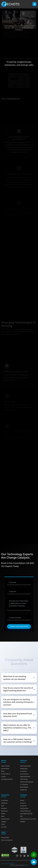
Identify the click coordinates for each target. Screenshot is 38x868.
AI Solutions (24, 771)
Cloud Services (24, 774)
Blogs (3, 771)
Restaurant (4, 811)
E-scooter (4, 827)
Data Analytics (24, 787)
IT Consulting (24, 785)
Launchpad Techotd (7, 779)
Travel (3, 824)
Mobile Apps (24, 769)
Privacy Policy (5, 837)
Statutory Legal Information (8, 864)
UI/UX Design (24, 779)
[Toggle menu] (35, 4)
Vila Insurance (24, 808)
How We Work (5, 769)
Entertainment (5, 819)
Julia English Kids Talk (26, 814)
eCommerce (5, 800)
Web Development (26, 766)
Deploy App (24, 790)
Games (3, 814)
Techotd (26, 865)
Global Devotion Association (28, 819)
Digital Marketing (25, 777)
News (3, 816)
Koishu (22, 800)
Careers (3, 777)
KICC (22, 816)
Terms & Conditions (7, 840)
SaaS (3, 806)
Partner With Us (6, 774)
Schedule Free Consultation (19, 626)
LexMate (23, 822)
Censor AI (23, 803)
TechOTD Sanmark (25, 811)
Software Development (27, 782)
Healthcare (4, 803)
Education (4, 808)
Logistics (4, 822)
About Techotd (5, 766)
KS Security (23, 806)
